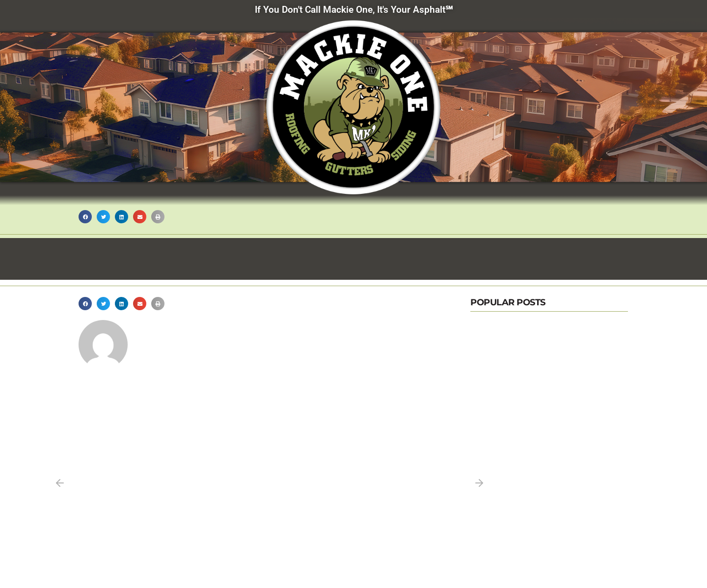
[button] (85, 217)
